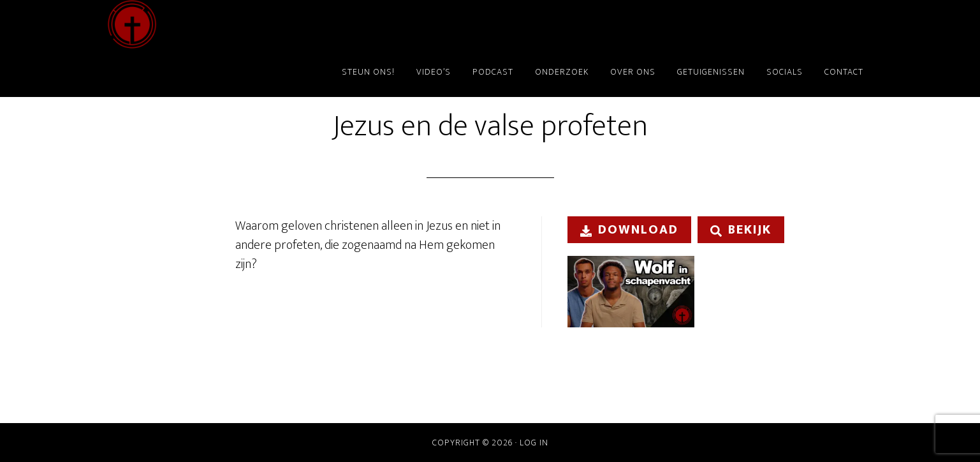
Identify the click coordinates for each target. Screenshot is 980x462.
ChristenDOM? (223, 24)
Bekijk (741, 230)
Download (629, 230)
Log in (534, 443)
